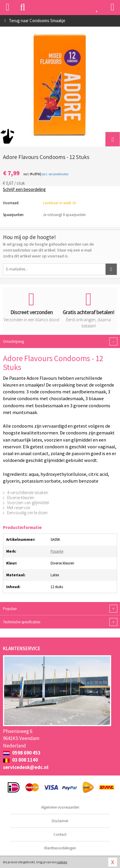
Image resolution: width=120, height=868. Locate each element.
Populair (60, 609)
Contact (60, 834)
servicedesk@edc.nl (26, 767)
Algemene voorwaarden (60, 807)
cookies (62, 862)
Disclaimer (60, 821)
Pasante (57, 551)
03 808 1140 (20, 760)
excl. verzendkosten (55, 174)
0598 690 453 (22, 753)
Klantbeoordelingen (60, 848)
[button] (113, 139)
